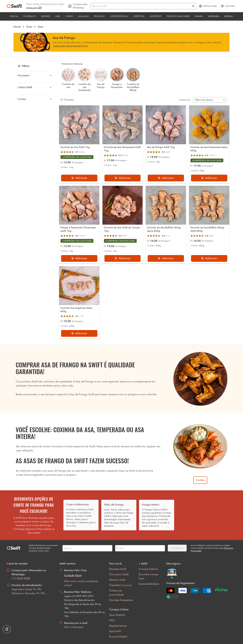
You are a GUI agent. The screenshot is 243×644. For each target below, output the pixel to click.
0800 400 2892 (84, 596)
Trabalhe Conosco (120, 585)
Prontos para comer (178, 16)
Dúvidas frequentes (121, 600)
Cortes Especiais (119, 16)
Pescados (99, 16)
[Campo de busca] (141, 6)
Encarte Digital (118, 637)
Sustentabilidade (149, 584)
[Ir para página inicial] (15, 6)
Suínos (69, 16)
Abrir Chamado (74, 627)
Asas (40, 27)
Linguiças (83, 16)
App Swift (115, 631)
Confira (200, 480)
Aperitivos (139, 16)
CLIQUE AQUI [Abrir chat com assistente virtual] (73, 576)
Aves (58, 16)
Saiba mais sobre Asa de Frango (71, 46)
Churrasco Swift (119, 574)
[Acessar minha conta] (208, 6)
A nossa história (148, 569)
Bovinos (46, 16)
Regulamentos (118, 626)
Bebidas (229, 16)
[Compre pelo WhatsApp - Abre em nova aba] (79, 6)
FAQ (112, 620)
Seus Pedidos (117, 615)
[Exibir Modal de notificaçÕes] (7, 629)
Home (17, 27)
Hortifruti (156, 16)
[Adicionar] (79, 178)
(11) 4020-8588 (21, 578)
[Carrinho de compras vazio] (228, 6)
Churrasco (30, 16)
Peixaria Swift (117, 580)
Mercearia (214, 16)
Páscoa (14, 16)
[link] (34, 8)
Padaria (199, 16)
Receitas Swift (118, 569)
